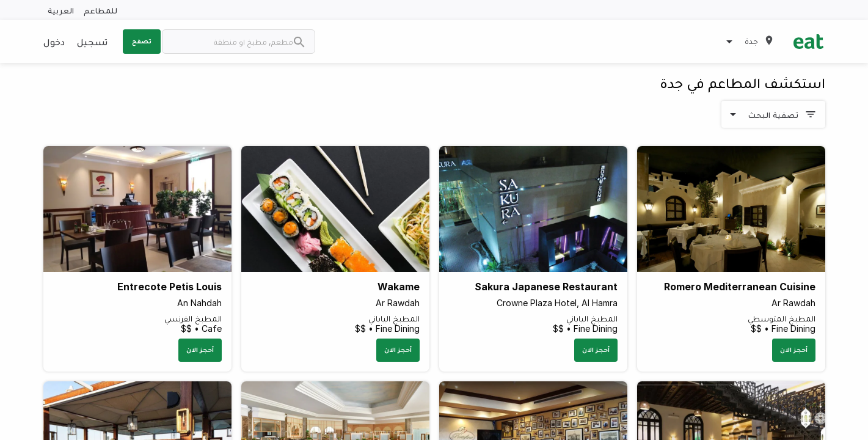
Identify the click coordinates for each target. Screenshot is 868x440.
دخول (54, 42)
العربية (61, 10)
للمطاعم (100, 10)
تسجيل (92, 42)
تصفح (142, 41)
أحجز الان (794, 350)
